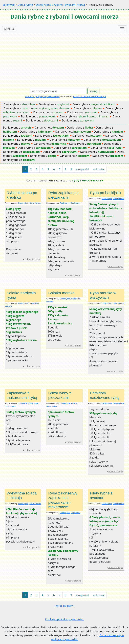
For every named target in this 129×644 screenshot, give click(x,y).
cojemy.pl (9, 5)
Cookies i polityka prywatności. (64, 619)
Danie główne (35, 203)
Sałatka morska (61, 293)
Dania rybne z (19, 104)
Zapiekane (75, 203)
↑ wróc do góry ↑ (65, 606)
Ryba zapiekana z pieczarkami (63, 195)
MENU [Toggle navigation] (9, 29)
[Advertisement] (64, 59)
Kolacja (74, 403)
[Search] (58, 91)
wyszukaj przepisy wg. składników (42, 96)
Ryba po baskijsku (105, 193)
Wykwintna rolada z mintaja (22, 495)
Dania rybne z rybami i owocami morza (60, 5)
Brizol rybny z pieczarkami (60, 395)
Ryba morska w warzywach (103, 295)
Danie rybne (23, 203)
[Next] (82, 169)
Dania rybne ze (21, 152)
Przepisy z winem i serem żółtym (90, 96)
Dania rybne (25, 5)
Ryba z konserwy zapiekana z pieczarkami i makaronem (63, 500)
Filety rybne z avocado (101, 495)
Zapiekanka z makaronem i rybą (22, 395)
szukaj (93, 91)
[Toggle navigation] (122, 29)
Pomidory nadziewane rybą (104, 395)
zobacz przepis (32, 259)
